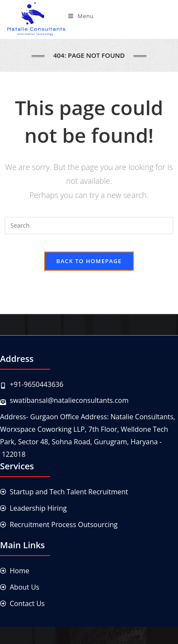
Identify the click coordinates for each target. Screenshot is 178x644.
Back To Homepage (89, 261)
